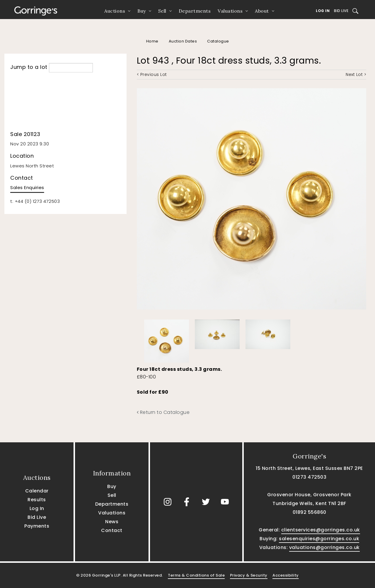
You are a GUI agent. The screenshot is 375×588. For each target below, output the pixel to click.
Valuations (230, 11)
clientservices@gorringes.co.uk (321, 530)
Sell (162, 11)
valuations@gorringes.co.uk (324, 547)
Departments (195, 11)
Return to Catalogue (163, 412)
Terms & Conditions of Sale (196, 575)
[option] (167, 340)
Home (152, 41)
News (112, 522)
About (262, 11)
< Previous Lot (152, 74)
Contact (112, 530)
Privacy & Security (249, 575)
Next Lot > (356, 74)
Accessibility (286, 575)
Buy (142, 11)
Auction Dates (183, 41)
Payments (37, 526)
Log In (323, 11)
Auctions (115, 11)
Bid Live (341, 11)
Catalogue (218, 41)
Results (37, 500)
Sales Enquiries (27, 187)
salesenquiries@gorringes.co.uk (319, 539)
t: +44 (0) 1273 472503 (35, 201)
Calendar (37, 491)
